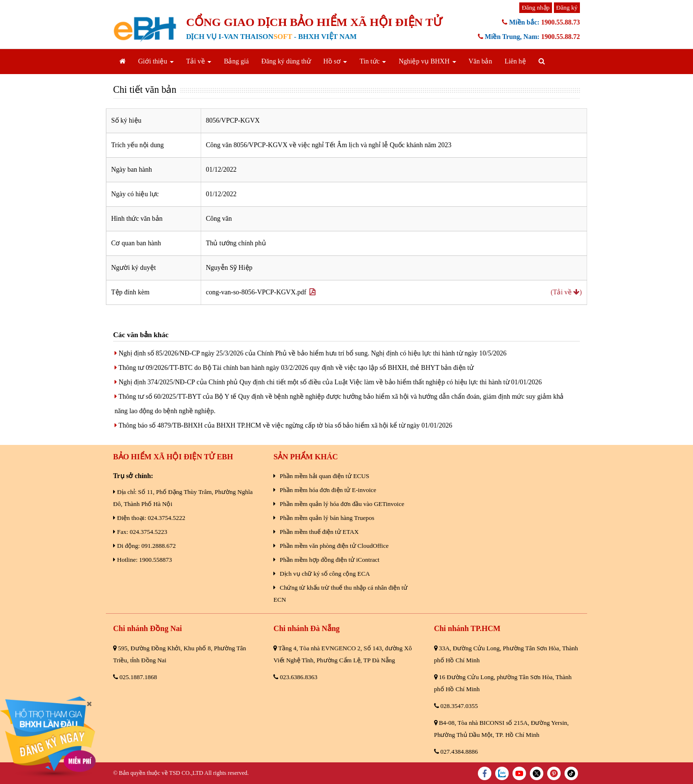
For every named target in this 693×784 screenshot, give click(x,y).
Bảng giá (236, 61)
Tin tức (373, 61)
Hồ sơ (335, 61)
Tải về (199, 61)
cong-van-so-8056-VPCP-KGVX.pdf (261, 292)
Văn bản (481, 61)
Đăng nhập (536, 7)
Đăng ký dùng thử (286, 61)
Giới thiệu (156, 61)
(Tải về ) (566, 292)
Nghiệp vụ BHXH (427, 61)
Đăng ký (567, 7)
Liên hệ (515, 61)
